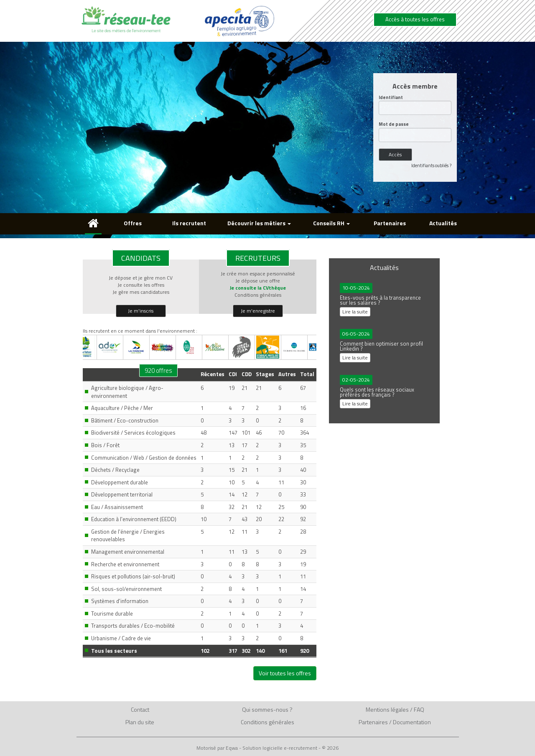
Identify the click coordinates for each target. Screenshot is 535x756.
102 (205, 651)
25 (281, 507)
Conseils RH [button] (331, 223)
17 (245, 445)
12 (245, 494)
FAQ (419, 709)
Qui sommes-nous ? (267, 709)
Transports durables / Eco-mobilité (133, 626)
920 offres (158, 370)
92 (303, 519)
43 (245, 519)
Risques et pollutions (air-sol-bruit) (133, 576)
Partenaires (390, 223)
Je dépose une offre (258, 281)
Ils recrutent (189, 223)
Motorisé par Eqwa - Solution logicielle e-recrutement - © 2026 (267, 748)
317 (233, 651)
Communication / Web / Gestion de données (144, 458)
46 (259, 433)
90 (303, 507)
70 (281, 433)
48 (204, 433)
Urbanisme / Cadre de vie (121, 638)
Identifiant (391, 98)
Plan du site (140, 722)
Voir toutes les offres (285, 673)
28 (303, 532)
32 (232, 507)
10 (232, 482)
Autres (287, 374)
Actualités (443, 223)
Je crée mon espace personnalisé (258, 274)
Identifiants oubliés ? (431, 165)
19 (232, 388)
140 (260, 651)
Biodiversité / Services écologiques (133, 433)
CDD (247, 374)
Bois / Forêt (105, 445)
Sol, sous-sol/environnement (126, 589)
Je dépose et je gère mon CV (141, 278)
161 (283, 651)
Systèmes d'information (120, 601)
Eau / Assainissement (117, 507)
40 (303, 470)
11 (281, 482)
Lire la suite (355, 312)
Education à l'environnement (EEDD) (134, 519)
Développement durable (120, 482)
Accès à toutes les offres (415, 19)
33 (303, 494)
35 (303, 445)
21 (245, 388)
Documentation (412, 722)
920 (304, 651)
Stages (265, 374)
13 (232, 445)
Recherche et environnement (125, 564)
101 (246, 433)
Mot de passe (394, 124)
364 (304, 433)
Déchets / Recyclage (115, 470)
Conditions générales (258, 295)
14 (232, 494)
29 (303, 552)
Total (307, 374)
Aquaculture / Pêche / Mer (122, 408)
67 (303, 388)
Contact (140, 709)
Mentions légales (387, 709)
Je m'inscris (141, 311)
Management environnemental (128, 552)
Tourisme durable (112, 613)
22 (281, 519)
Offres (133, 223)
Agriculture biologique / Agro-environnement (127, 392)
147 (233, 433)
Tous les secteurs (114, 651)
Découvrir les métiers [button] (259, 223)
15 (232, 470)
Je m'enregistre (258, 311)
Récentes (213, 374)
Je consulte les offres (141, 285)
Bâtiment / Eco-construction (125, 420)
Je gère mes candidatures (141, 292)
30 (303, 482)
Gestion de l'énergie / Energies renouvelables (128, 536)
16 (303, 408)
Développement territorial (122, 494)
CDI (233, 374)
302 (246, 651)
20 (259, 519)
